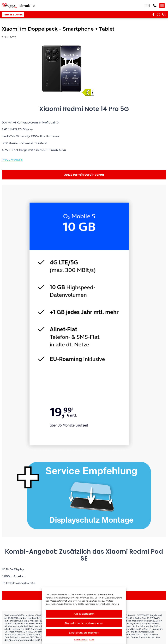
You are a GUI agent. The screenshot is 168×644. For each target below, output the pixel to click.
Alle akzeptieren (84, 614)
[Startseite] (9, 6)
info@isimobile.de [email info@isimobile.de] (147, 6)
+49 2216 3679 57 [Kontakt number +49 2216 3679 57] (155, 6)
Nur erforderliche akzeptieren (84, 623)
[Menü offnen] (163, 6)
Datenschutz (81, 640)
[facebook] (153, 15)
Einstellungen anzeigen (84, 633)
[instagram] (159, 15)
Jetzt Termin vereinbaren (84, 175)
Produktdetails (12, 160)
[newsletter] (164, 15)
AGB (91, 640)
